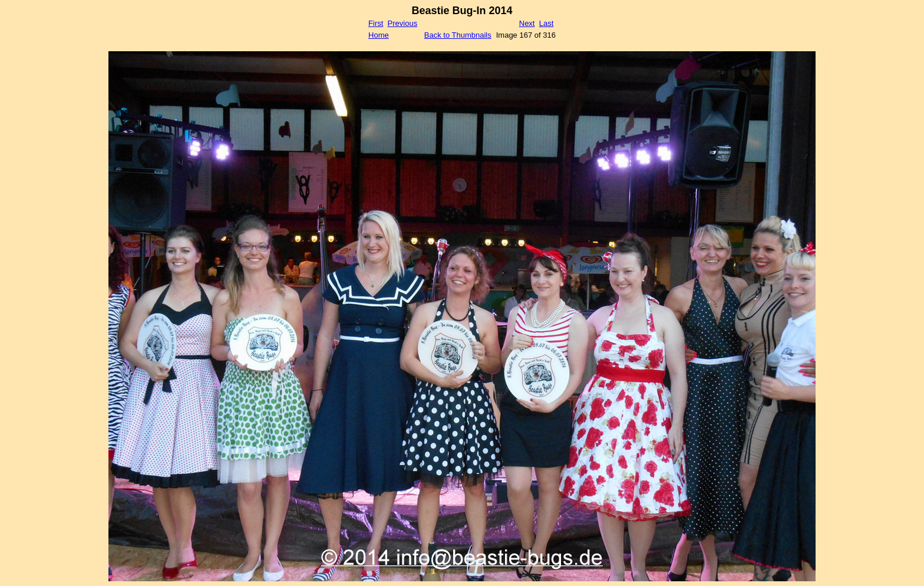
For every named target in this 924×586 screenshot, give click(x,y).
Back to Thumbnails (458, 35)
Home (379, 35)
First (376, 23)
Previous (403, 23)
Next (527, 23)
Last (547, 23)
